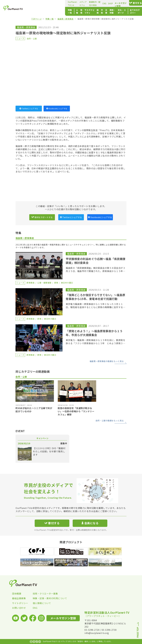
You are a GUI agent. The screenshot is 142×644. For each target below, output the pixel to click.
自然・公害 (32, 39)
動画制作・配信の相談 (72, 3)
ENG (85, 3)
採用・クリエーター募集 (43, 594)
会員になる (90, 523)
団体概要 (17, 594)
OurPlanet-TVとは (38, 3)
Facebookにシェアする (57, 108)
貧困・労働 (93, 11)
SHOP (91, 3)
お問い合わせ (19, 608)
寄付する (133, 3)
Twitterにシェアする (29, 108)
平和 (79, 11)
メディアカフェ (54, 3)
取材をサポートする (42, 217)
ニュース (20, 38)
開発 (73, 11)
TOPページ (36, 19)
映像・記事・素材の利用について (43, 598)
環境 (50, 11)
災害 (85, 11)
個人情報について (42, 603)
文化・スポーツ (107, 11)
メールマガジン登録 (113, 3)
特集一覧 (35, 11)
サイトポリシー (20, 603)
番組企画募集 (19, 598)
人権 (44, 11)
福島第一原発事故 (65, 19)
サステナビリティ (62, 11)
